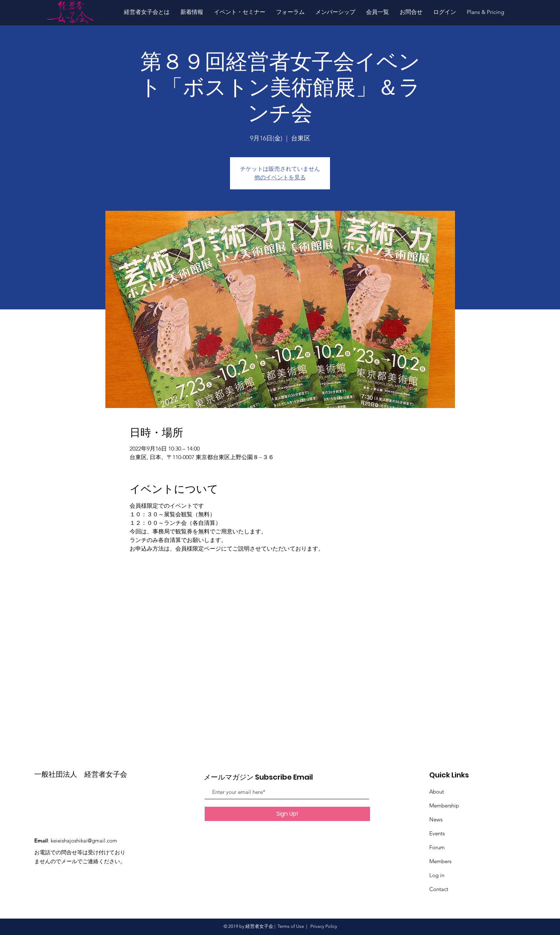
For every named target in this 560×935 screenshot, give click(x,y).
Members (440, 861)
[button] (147, 12)
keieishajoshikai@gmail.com (84, 840)
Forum (437, 847)
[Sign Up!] (287, 814)
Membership (444, 805)
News (436, 819)
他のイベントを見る (280, 177)
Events (437, 833)
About (437, 792)
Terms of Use (291, 926)
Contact (439, 889)
